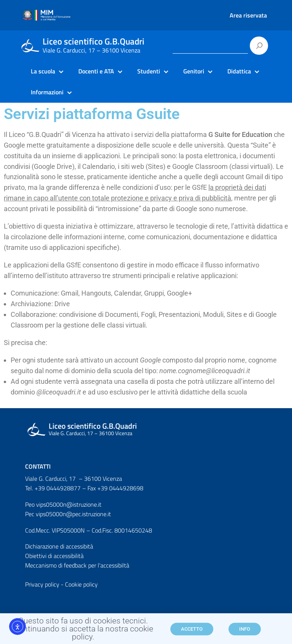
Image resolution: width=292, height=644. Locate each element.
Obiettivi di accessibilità (54, 556)
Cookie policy (81, 584)
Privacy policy (42, 584)
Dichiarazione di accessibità (59, 546)
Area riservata (248, 15)
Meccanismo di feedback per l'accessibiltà (77, 565)
